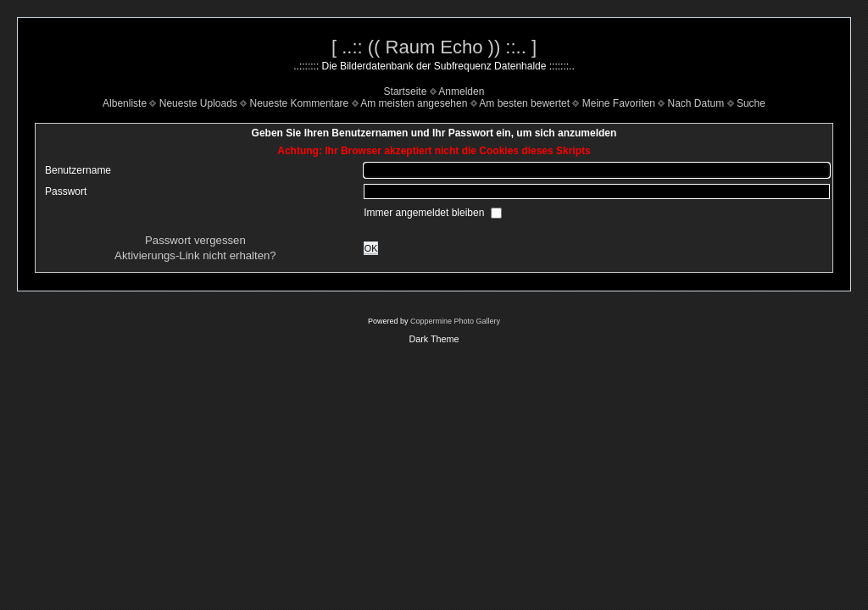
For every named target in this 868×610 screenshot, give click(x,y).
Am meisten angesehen (414, 103)
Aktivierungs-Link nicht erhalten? (195, 255)
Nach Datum (696, 103)
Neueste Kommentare (300, 103)
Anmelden (461, 91)
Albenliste (125, 103)
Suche (751, 103)
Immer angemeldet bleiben (425, 213)
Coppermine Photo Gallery (455, 321)
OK (371, 248)
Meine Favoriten (619, 103)
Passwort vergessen (195, 240)
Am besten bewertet (524, 103)
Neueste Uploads (198, 103)
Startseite (406, 91)
